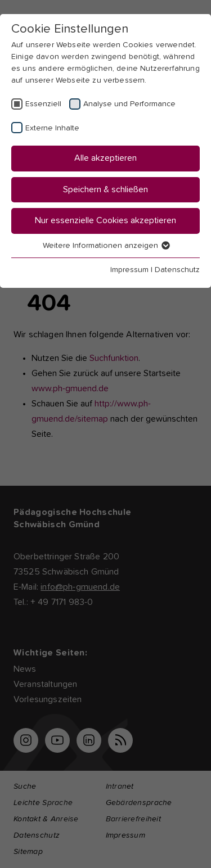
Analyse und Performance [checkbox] (129, 104)
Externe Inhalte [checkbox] (52, 128)
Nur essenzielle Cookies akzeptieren (105, 220)
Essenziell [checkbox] (43, 104)
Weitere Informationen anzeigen (106, 246)
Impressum (129, 270)
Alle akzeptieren (105, 158)
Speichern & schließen (105, 189)
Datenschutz (177, 270)
